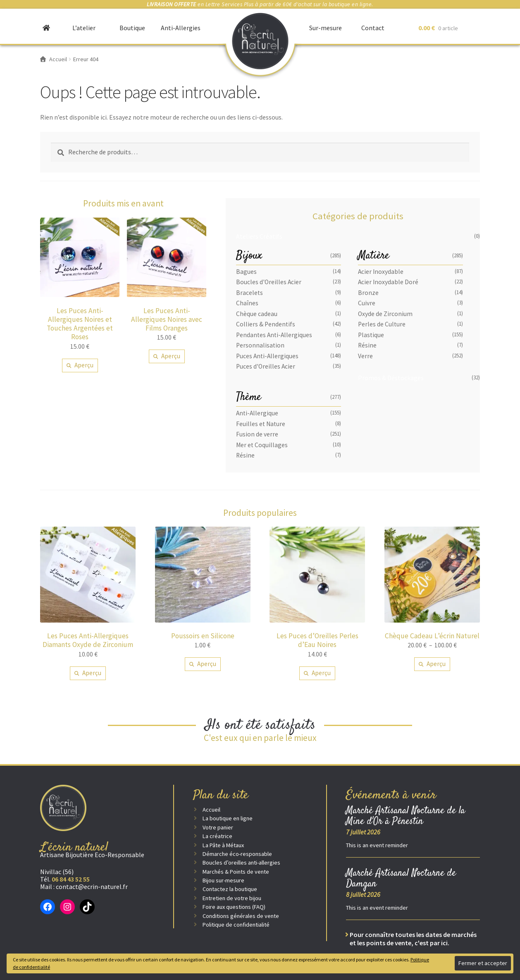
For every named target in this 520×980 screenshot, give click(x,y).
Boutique (132, 28)
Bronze (368, 293)
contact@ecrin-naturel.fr (92, 887)
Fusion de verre (257, 434)
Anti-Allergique (257, 413)
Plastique (371, 335)
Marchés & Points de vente (236, 872)
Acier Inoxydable (381, 272)
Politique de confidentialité (236, 925)
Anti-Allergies (181, 28)
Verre (365, 356)
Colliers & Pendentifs (266, 324)
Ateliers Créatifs (259, 236)
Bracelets (249, 293)
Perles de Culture (382, 324)
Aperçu (84, 365)
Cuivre (367, 303)
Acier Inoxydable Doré (388, 282)
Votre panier (218, 827)
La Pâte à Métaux (223, 845)
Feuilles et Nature (261, 424)
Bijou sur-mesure (223, 880)
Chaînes (247, 303)
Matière (374, 256)
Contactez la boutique (230, 889)
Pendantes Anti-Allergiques (274, 335)
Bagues (246, 272)
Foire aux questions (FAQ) (234, 907)
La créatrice (217, 836)
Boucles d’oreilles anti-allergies (241, 863)
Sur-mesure (326, 28)
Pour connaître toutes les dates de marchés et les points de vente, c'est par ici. (413, 939)
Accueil (211, 810)
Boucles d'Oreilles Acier (269, 282)
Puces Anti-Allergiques (267, 356)
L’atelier (84, 28)
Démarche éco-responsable (237, 854)
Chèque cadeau (257, 314)
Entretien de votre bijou (232, 898)
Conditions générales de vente (241, 916)
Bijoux (249, 256)
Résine (367, 345)
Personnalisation (260, 345)
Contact (373, 28)
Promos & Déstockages (391, 378)
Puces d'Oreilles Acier (266, 366)
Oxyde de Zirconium (385, 314)
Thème (249, 397)
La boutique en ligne (228, 818)
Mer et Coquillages (262, 445)
